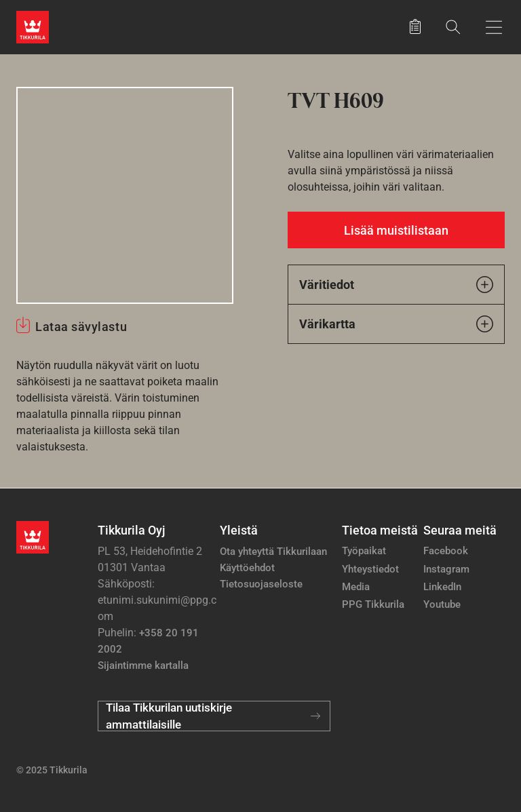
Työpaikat (364, 551)
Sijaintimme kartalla (143, 665)
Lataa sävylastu (81, 327)
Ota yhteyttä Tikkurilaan (273, 552)
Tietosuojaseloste (261, 584)
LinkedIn (442, 587)
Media (356, 587)
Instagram (446, 569)
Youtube (442, 604)
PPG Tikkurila (373, 604)
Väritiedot (396, 285)
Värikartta (396, 324)
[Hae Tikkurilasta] (453, 27)
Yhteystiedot (370, 569)
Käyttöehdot (247, 568)
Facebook (446, 551)
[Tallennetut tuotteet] (415, 27)
